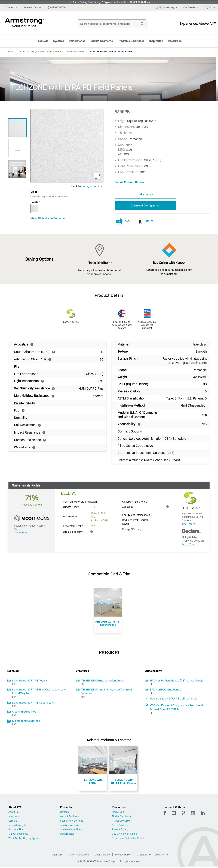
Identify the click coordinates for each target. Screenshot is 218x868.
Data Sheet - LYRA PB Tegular (30, 681)
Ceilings (64, 813)
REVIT (144, 222)
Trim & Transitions (70, 826)
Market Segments (102, 41)
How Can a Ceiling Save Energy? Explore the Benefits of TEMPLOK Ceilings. (109, 2)
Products (42, 41)
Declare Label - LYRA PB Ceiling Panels (174, 699)
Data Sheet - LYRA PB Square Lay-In (34, 703)
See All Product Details (132, 182)
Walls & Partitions (70, 817)
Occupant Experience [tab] (135, 502)
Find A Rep (118, 813)
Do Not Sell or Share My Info (152, 855)
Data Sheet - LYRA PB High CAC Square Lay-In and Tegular (39, 692)
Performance (77, 41)
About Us (13, 813)
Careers (13, 821)
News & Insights (17, 826)
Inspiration (156, 41)
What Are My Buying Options (24, 839)
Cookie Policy (102, 855)
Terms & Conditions (79, 855)
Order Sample (146, 194)
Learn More (188, 524)
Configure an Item (92, 186)
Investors (14, 817)
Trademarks (56, 855)
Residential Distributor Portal (128, 839)
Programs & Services (131, 41)
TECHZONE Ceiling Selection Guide (102, 681)
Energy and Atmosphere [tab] (136, 515)
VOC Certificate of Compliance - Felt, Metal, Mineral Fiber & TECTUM (177, 708)
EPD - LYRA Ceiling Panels (166, 690)
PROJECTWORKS (121, 821)
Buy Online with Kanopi (125, 835)
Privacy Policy (123, 855)
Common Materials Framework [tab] (80, 502)
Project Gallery (120, 830)
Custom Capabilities (71, 830)
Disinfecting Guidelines (26, 721)
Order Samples (120, 826)
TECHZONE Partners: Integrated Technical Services (106, 692)
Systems (59, 41)
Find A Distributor (122, 817)
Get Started (20, 533)
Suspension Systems (72, 821)
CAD (127, 222)
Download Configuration (146, 206)
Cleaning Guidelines (24, 712)
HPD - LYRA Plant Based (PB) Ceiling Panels (177, 681)
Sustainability (16, 830)
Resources (175, 41)
